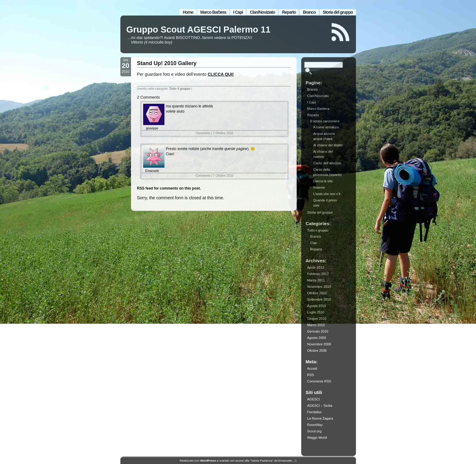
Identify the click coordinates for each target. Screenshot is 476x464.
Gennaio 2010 (318, 331)
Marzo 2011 (316, 280)
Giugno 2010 (317, 319)
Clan (314, 243)
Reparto (289, 12)
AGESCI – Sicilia (320, 406)
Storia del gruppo (338, 12)
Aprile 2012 (316, 267)
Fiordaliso (315, 412)
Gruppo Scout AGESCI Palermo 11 (198, 30)
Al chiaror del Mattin (328, 145)
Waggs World (317, 438)
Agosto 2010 (317, 306)
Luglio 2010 (316, 312)
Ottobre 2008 (317, 351)
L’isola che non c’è (327, 194)
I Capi (238, 12)
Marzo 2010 (316, 325)
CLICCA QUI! (221, 74)
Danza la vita (323, 181)
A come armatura (326, 127)
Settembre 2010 (319, 299)
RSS (311, 375)
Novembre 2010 (319, 287)
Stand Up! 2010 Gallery (167, 63)
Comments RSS (319, 381)
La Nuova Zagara (320, 418)
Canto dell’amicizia (327, 163)
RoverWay (315, 425)
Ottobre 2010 (317, 293)
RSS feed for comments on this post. (169, 188)
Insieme (319, 187)
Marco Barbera (213, 12)
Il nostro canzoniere (325, 121)
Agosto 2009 (317, 338)
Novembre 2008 (319, 344)
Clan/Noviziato (262, 12)
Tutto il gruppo (180, 89)
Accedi (312, 368)
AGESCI (314, 399)
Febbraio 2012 (318, 274)
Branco (309, 12)
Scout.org (314, 431)
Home (188, 12)
